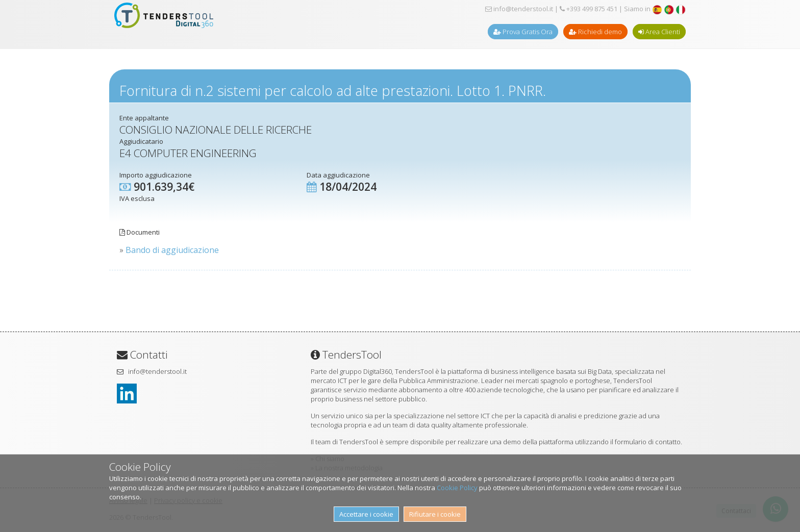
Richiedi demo (595, 32)
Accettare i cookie (366, 514)
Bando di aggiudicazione (172, 250)
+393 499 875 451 (589, 9)
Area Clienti (659, 32)
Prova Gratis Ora (523, 32)
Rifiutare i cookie (435, 514)
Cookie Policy (457, 488)
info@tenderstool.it (519, 9)
